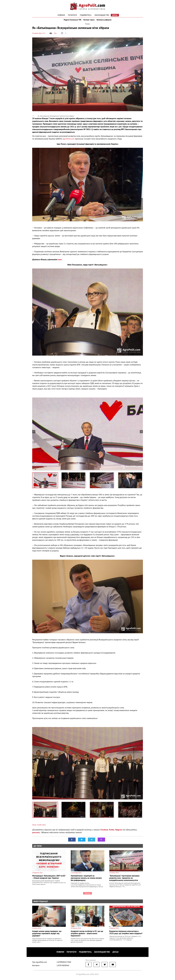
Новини (61, 15)
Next (141, 434)
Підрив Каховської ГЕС (71, 21)
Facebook (104, 832)
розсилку (36, 835)
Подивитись (86, 15)
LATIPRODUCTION (64, 963)
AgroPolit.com (68, 141)
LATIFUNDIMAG (63, 966)
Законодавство (102, 15)
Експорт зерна (89, 21)
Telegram (119, 832)
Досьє (115, 15)
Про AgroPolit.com (40, 963)
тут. (60, 262)
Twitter (111, 832)
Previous (34, 434)
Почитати (72, 15)
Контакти (36, 966)
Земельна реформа (106, 21)
